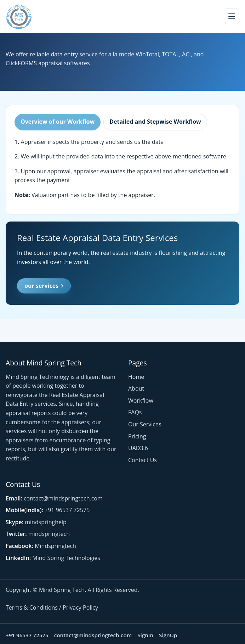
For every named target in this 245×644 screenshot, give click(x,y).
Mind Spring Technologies (66, 558)
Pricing (137, 436)
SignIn (145, 635)
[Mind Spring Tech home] (19, 16)
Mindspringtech (55, 546)
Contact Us (143, 460)
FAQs (135, 412)
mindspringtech (49, 534)
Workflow (141, 401)
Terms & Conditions (32, 607)
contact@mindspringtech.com (63, 498)
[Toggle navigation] (232, 16)
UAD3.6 (138, 448)
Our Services (145, 424)
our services (44, 286)
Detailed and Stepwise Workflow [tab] (155, 122)
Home (136, 377)
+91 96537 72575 (67, 510)
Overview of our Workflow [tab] (58, 122)
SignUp (168, 635)
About (136, 388)
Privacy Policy (80, 607)
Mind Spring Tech (62, 590)
